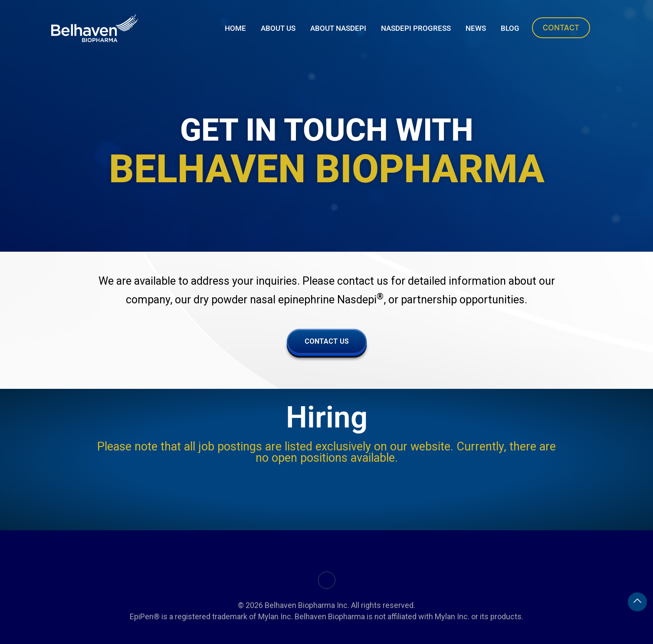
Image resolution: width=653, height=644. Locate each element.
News (476, 28)
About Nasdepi (338, 28)
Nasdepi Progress (416, 28)
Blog (510, 28)
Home (235, 28)
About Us (278, 28)
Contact (561, 28)
